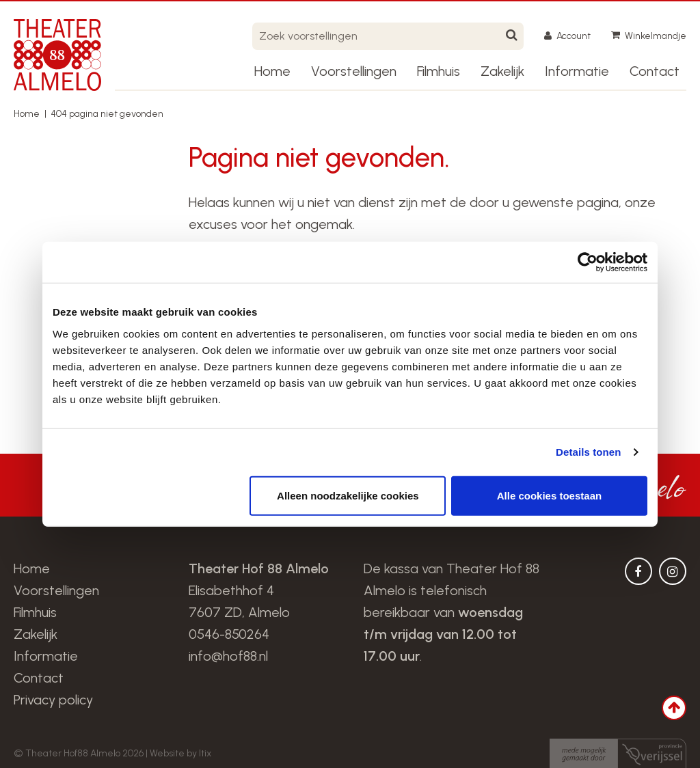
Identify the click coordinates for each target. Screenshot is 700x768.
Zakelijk (502, 71)
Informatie (577, 71)
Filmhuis (439, 71)
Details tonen (588, 452)
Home (272, 71)
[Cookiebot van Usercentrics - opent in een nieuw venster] (588, 262)
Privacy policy (53, 700)
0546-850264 (229, 634)
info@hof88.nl (228, 656)
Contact (655, 71)
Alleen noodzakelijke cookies (348, 495)
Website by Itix (180, 753)
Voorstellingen (354, 71)
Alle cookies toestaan (549, 495)
